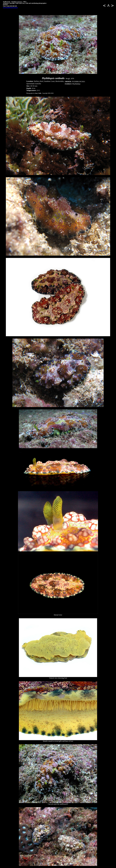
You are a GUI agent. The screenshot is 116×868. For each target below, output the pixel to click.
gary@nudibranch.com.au (10, 8)
